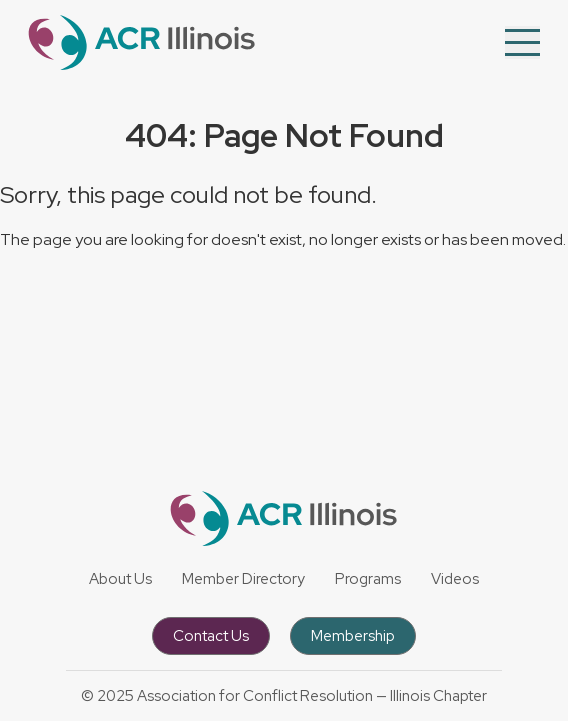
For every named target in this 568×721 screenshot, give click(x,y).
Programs (368, 579)
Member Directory (243, 579)
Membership (353, 636)
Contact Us (211, 636)
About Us (120, 579)
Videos (455, 579)
